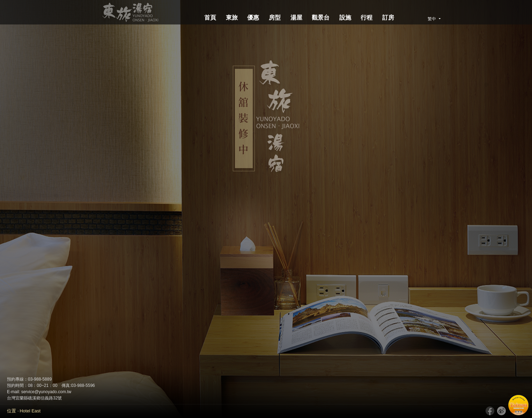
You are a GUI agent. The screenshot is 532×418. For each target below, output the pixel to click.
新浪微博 (501, 411)
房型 (275, 18)
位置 (12, 411)
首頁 (210, 18)
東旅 (232, 18)
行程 (367, 18)
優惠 (253, 18)
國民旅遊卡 (518, 405)
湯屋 (296, 18)
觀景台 (321, 18)
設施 (345, 18)
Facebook (490, 411)
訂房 (388, 18)
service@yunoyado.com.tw (46, 392)
